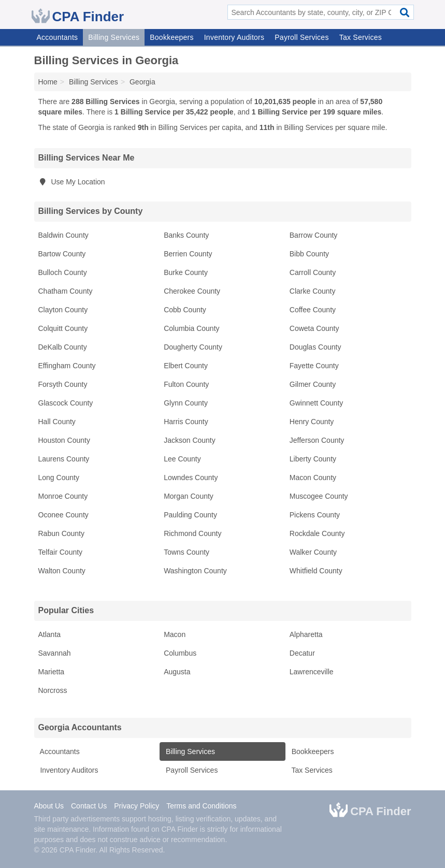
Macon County (313, 478)
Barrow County (314, 235)
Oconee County (63, 515)
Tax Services (361, 37)
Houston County (64, 440)
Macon (175, 634)
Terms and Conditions (201, 806)
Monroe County (63, 496)
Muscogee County (319, 496)
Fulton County (186, 384)
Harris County (186, 422)
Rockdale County (317, 533)
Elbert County (186, 366)
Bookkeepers (171, 37)
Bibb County (309, 254)
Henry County (312, 422)
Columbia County (191, 328)
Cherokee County (192, 291)
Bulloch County (63, 272)
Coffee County (313, 310)
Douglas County (315, 347)
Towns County (186, 552)
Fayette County (314, 366)
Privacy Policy (137, 806)
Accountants (58, 37)
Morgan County (189, 496)
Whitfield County (316, 571)
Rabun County (62, 533)
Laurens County (64, 459)
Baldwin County (63, 235)
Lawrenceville (312, 672)
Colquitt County (63, 328)
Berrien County (188, 254)
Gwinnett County (317, 403)
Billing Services (114, 37)
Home (48, 82)
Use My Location (72, 182)
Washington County (195, 571)
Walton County (62, 571)
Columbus (180, 653)
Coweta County (314, 328)
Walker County (313, 552)
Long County (59, 478)
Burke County (186, 272)
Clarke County (313, 291)
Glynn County (186, 403)
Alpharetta (306, 634)
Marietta (52, 672)
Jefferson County (317, 440)
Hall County (57, 422)
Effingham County (67, 366)
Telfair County (61, 552)
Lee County (182, 459)
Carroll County (313, 272)
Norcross (53, 690)
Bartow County (62, 254)
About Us (49, 806)
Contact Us (89, 806)
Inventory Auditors (234, 37)
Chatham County (66, 291)
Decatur (302, 653)
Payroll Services (302, 37)
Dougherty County (193, 347)
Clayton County (63, 310)
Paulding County (190, 515)
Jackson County (190, 440)
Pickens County (315, 515)
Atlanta (50, 634)
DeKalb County (63, 347)
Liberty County (313, 459)
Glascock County (66, 403)
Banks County (186, 235)
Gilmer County (313, 384)
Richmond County (192, 533)
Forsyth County (63, 384)
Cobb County (185, 310)
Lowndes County (191, 478)
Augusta (177, 672)
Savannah (55, 653)
